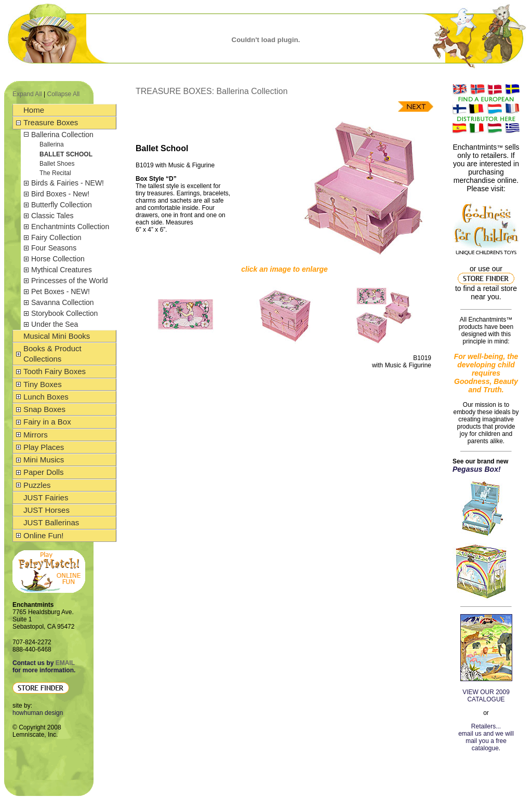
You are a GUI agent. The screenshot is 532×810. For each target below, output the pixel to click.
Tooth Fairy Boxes (55, 371)
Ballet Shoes (57, 164)
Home (34, 110)
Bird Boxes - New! (60, 194)
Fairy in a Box (47, 422)
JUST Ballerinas (51, 522)
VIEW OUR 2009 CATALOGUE (486, 696)
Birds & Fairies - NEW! (68, 183)
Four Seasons (54, 248)
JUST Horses (46, 510)
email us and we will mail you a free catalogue (486, 741)
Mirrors (36, 435)
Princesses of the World (70, 281)
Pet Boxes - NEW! (61, 291)
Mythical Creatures (62, 270)
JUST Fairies (46, 497)
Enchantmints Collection (70, 227)
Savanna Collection (63, 302)
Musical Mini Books (57, 336)
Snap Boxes (44, 409)
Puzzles (37, 485)
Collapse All (64, 94)
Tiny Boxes (43, 384)
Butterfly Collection (62, 205)
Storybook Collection (64, 313)
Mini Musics (44, 460)
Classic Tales (52, 216)
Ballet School (66, 154)
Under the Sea (55, 324)
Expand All (27, 94)
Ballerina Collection (62, 135)
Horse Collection (58, 259)
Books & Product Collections (52, 354)
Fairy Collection (56, 237)
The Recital (55, 173)
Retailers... (486, 726)
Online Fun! (44, 535)
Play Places (44, 447)
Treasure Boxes (51, 122)
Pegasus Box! (477, 469)
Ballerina (52, 144)
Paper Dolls (44, 472)
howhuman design (38, 713)
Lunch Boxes (46, 397)
